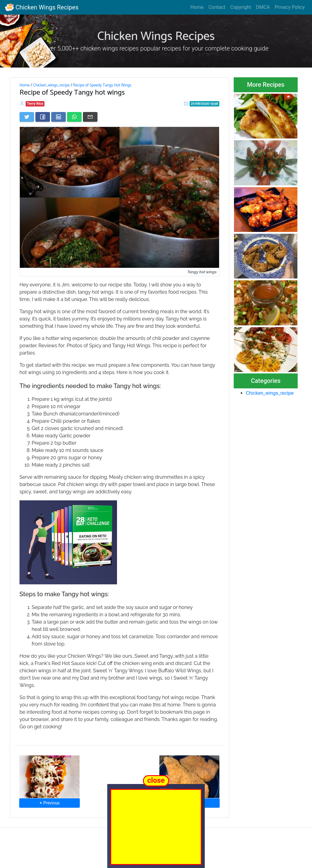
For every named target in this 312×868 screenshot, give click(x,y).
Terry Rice (35, 104)
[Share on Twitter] (27, 117)
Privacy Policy (290, 7)
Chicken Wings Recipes (42, 7)
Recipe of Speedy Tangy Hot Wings (102, 85)
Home (197, 7)
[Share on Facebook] (43, 117)
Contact (217, 7)
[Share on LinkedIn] (58, 117)
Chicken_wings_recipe (51, 85)
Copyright (241, 7)
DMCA (263, 7)
